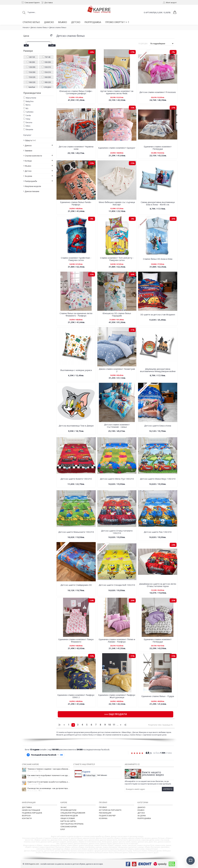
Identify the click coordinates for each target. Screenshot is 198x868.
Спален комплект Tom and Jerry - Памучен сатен (117, 259)
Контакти (27, 818)
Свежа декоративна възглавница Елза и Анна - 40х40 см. (158, 203)
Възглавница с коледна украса (76, 370)
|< (60, 725)
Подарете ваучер (107, 816)
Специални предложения (73, 813)
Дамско (141, 807)
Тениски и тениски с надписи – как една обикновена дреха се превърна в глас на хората (49, 769)
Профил (103, 807)
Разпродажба (144, 818)
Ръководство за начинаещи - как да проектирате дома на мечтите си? (49, 788)
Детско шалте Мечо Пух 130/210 (117, 479)
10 (109, 725)
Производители (68, 810)
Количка (103, 818)
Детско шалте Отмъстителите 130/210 (117, 532)
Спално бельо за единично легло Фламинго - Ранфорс (76, 314)
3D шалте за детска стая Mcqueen (158, 314)
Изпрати (168, 789)
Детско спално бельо (39, 27)
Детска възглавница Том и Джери (76, 426)
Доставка (27, 807)
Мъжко (141, 810)
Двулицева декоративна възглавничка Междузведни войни (158, 370)
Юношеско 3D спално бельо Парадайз (117, 314)
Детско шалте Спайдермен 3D (76, 585)
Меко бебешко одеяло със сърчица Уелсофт (117, 203)
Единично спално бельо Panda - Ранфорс (76, 203)
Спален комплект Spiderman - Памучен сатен (76, 259)
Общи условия (68, 818)
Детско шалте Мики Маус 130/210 (158, 479)
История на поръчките (110, 810)
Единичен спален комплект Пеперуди (158, 148)
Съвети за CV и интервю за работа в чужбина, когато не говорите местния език (49, 782)
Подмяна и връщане (32, 813)
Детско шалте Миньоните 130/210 (76, 532)
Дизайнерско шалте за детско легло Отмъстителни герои (158, 585)
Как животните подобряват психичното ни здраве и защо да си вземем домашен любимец (49, 775)
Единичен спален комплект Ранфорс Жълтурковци (117, 696)
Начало (26, 27)
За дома (142, 816)
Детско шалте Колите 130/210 (76, 479)
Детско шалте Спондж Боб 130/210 (117, 585)
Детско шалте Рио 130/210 (158, 532)
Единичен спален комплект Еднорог (117, 148)
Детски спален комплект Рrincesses (158, 92)
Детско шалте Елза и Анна (158, 426)
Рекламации (105, 813)
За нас (64, 807)
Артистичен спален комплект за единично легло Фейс (117, 92)
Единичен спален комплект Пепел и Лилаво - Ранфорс (117, 640)
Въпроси (26, 816)
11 (114, 725)
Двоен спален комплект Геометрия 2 (117, 370)
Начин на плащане (31, 810)
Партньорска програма (72, 824)
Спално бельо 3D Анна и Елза (158, 259)
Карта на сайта (68, 821)
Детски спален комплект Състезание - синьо (117, 426)
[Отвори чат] (191, 861)
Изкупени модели (69, 816)
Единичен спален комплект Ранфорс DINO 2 (76, 696)
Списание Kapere (69, 827)
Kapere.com (34, 864)
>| (125, 725)
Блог (63, 829)
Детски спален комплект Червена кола (76, 148)
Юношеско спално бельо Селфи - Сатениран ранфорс (76, 92)
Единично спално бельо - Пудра (158, 696)
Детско (141, 813)
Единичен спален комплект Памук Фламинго (76, 640)
